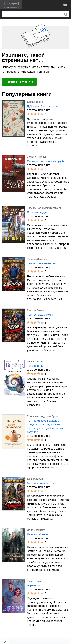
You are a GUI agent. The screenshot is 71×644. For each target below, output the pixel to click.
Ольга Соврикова (36, 530)
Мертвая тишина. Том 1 (42, 483)
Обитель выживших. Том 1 (43, 263)
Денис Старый (35, 479)
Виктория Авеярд (36, 157)
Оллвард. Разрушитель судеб (45, 161)
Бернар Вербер (35, 361)
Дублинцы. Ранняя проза (43, 106)
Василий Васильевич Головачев (44, 208)
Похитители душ (37, 212)
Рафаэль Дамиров (37, 259)
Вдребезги (34, 585)
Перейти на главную (19, 82)
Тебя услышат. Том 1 (40, 315)
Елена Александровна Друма (43, 416)
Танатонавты (35, 366)
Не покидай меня (38, 534)
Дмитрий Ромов (35, 310)
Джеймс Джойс (35, 102)
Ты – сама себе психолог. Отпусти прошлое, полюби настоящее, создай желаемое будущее (46, 426)
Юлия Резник (34, 581)
